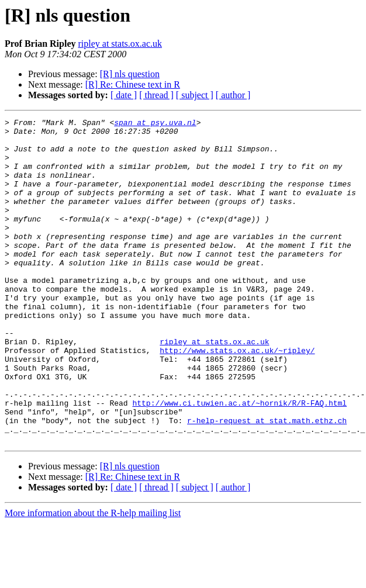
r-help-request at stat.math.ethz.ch (267, 482)
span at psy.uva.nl (155, 124)
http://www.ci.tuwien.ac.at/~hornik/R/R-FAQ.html (239, 461)
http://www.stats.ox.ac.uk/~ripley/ (237, 397)
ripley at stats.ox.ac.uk (120, 44)
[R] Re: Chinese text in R (133, 84)
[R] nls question (130, 74)
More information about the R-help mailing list (93, 578)
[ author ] (233, 95)
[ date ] (124, 95)
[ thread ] (156, 95)
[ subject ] (195, 95)
